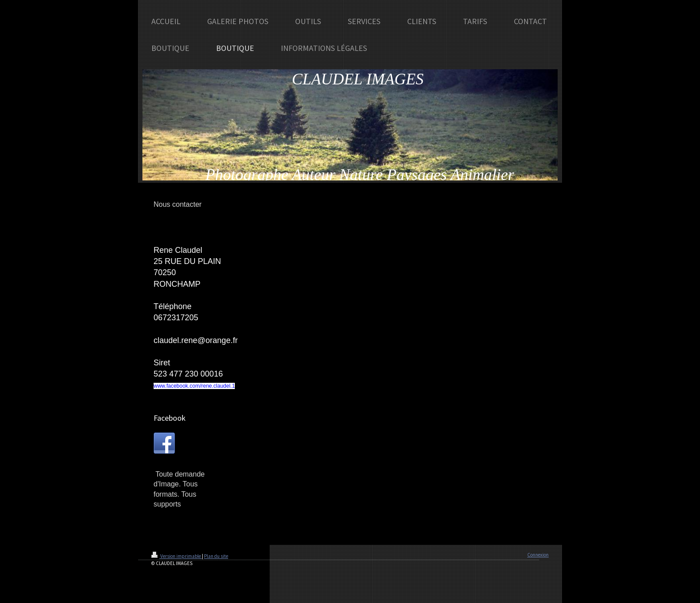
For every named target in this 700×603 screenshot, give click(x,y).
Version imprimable (177, 556)
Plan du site (216, 556)
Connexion (538, 555)
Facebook (170, 418)
